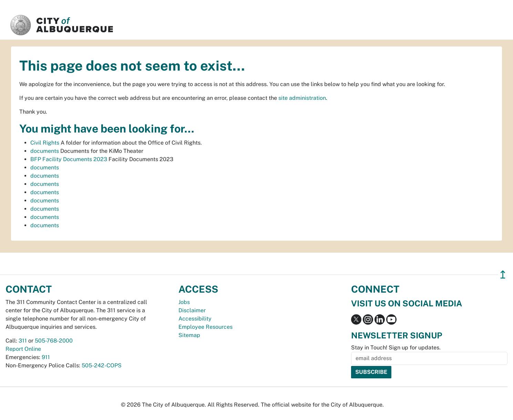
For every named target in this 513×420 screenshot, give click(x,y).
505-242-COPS (102, 365)
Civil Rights (45, 143)
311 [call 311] (23, 341)
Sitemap (189, 335)
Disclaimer (192, 310)
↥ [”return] (503, 275)
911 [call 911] (46, 357)
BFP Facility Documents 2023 (69, 159)
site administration (302, 98)
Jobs (184, 302)
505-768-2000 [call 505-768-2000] (54, 341)
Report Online (23, 349)
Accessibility (195, 319)
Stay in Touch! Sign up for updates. (396, 348)
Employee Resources (206, 327)
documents (45, 151)
